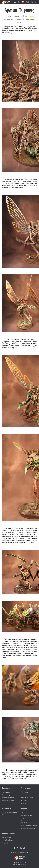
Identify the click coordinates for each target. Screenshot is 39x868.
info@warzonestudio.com (19, 853)
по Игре (23, 803)
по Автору (24, 801)
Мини (32, 16)
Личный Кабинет (7, 840)
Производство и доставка (26, 822)
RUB (27, 2)
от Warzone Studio (27, 798)
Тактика (20, 20)
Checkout (5, 843)
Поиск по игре (6, 795)
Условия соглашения (28, 828)
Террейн (30, 20)
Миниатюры (26, 788)
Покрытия (6, 788)
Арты (16, 16)
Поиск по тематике (8, 801)
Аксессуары (7, 808)
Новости (9, 20)
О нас (23, 818)
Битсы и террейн (26, 795)
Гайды (24, 16)
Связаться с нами (27, 815)
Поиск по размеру (8, 798)
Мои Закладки (6, 837)
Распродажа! (6, 792)
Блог (22, 812)
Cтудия (8, 16)
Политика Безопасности (29, 825)
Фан (20, 23)
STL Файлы (24, 792)
